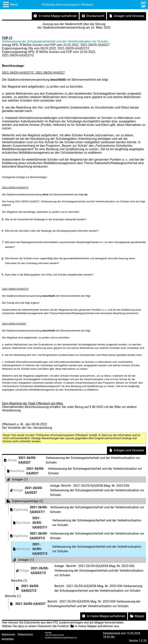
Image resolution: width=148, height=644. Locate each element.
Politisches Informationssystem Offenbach (68, 5)
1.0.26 (143, 641)
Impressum (8, 634)
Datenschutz (25, 634)
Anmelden (8, 639)
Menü (14, 5)
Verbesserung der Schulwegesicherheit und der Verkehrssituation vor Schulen (55, 41)
